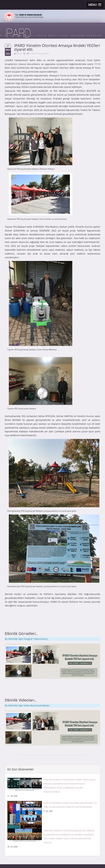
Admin (19, 53)
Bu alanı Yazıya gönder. (39, 53)
